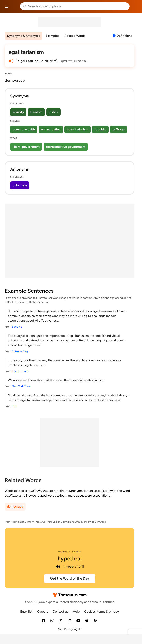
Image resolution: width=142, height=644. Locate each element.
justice (54, 112)
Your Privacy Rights (70, 629)
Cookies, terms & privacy (102, 611)
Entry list (26, 611)
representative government (66, 147)
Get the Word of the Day (70, 578)
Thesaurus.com (15, 6)
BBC (15, 406)
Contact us (60, 611)
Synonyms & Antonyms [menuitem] (24, 36)
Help (76, 611)
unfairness (20, 185)
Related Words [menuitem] (75, 36)
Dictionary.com (135, 6)
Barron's (17, 327)
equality (18, 112)
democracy (15, 507)
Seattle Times (20, 371)
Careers (43, 611)
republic (100, 129)
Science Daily (20, 351)
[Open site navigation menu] (7, 6)
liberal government (26, 147)
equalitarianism (77, 129)
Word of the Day (70, 552)
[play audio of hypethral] (58, 567)
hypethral (70, 558)
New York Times (22, 386)
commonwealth (24, 129)
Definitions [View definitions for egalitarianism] (124, 36)
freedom (36, 112)
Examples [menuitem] (52, 36)
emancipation (51, 129)
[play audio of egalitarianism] (11, 61)
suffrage (119, 129)
